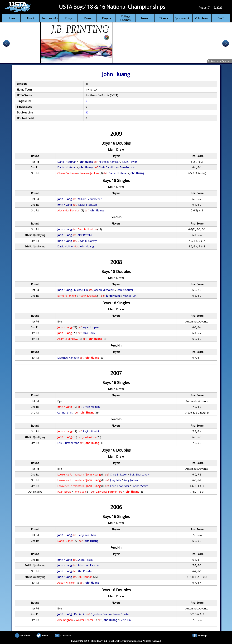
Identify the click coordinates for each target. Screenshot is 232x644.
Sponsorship (183, 18)
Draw (87, 18)
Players (106, 18)
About (30, 18)
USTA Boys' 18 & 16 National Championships (112, 7)
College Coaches (125, 18)
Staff (221, 18)
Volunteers (202, 18)
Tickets (164, 18)
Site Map (199, 635)
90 (87, 112)
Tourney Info (49, 18)
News (145, 18)
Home (11, 18)
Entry (68, 18)
